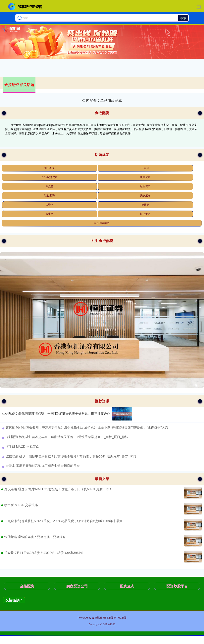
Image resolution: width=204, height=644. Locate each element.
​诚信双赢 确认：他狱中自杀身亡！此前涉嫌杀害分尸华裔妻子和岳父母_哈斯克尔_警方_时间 (71, 456)
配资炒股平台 (177, 586)
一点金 (145, 168)
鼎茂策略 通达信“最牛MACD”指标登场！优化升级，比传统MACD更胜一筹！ (58, 489)
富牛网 (50, 214)
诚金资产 (145, 186)
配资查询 (127, 586)
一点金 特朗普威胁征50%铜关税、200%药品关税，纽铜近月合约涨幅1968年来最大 (63, 521)
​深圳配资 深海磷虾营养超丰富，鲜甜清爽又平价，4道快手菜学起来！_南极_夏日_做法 (67, 437)
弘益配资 (50, 196)
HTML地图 (120, 618)
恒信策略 (145, 214)
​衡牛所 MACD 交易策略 (22, 447)
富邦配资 (50, 168)
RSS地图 (108, 618)
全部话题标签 (102, 223)
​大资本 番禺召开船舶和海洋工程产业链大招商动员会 (43, 466)
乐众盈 (50, 186)
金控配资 (27, 586)
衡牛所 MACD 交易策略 (21, 505)
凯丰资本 (145, 177)
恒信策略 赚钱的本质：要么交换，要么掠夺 (35, 537)
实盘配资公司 (77, 586)
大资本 (50, 205)
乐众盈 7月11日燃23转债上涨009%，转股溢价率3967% (44, 553)
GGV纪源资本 (50, 177)
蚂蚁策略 (145, 196)
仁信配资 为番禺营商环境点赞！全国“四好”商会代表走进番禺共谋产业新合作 (56, 414)
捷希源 (145, 205)
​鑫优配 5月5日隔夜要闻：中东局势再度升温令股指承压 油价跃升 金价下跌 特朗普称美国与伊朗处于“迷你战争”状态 (87, 427)
